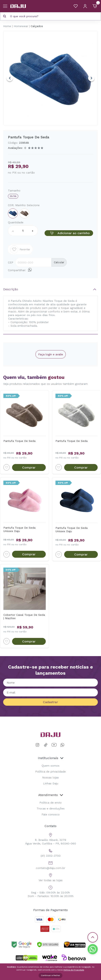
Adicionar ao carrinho (69, 233)
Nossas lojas (50, 777)
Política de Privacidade (74, 970)
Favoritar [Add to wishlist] (20, 249)
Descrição (11, 289)
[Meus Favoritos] (76, 6)
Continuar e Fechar (50, 975)
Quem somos (50, 766)
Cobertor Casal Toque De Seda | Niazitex (24, 616)
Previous (10, 78)
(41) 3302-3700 (51, 852)
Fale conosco (51, 814)
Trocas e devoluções (51, 808)
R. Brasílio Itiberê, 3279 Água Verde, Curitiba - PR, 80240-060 (51, 838)
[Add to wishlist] (7, 467)
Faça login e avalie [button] (51, 354)
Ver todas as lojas (51, 877)
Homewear (21, 26)
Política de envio (50, 803)
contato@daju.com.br (50, 865)
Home (7, 26)
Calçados (37, 26)
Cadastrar (50, 702)
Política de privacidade (50, 772)
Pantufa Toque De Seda (19, 441)
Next (91, 78)
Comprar (29, 467)
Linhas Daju (51, 783)
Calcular (59, 262)
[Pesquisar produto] (5, 16)
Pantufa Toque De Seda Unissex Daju (19, 529)
